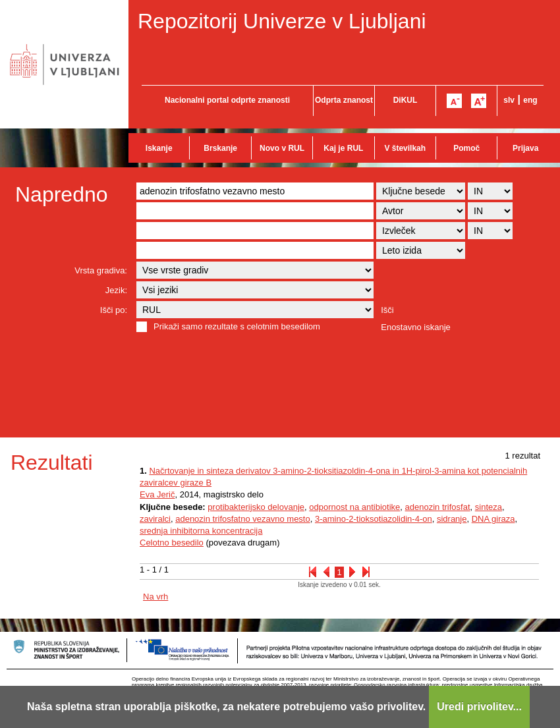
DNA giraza (493, 519)
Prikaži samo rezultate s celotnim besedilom (237, 326)
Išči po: (114, 310)
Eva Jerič (157, 494)
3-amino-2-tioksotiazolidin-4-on (374, 519)
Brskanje (220, 148)
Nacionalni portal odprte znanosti (227, 100)
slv (509, 100)
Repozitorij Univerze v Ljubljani (282, 21)
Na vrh (155, 597)
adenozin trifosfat (438, 507)
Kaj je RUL (343, 148)
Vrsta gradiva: (101, 270)
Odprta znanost (344, 100)
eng (530, 100)
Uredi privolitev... (479, 707)
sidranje (452, 519)
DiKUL (406, 100)
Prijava (525, 148)
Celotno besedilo (172, 543)
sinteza (489, 507)
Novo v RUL (282, 148)
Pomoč (466, 148)
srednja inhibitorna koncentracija (201, 531)
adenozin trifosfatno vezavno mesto (243, 519)
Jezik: (116, 290)
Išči (387, 310)
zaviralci (155, 519)
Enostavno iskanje (416, 327)
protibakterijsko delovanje (256, 507)
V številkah (405, 148)
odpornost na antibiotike (354, 507)
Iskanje (159, 148)
